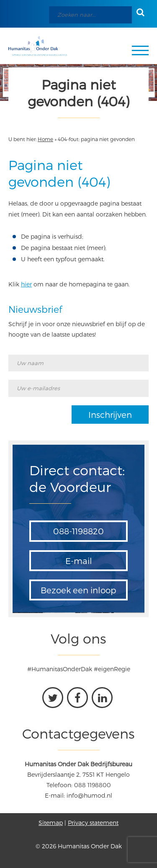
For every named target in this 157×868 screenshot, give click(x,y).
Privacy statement (93, 823)
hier (26, 284)
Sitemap (51, 823)
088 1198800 (93, 785)
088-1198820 (78, 531)
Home (45, 139)
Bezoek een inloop (78, 590)
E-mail (79, 561)
